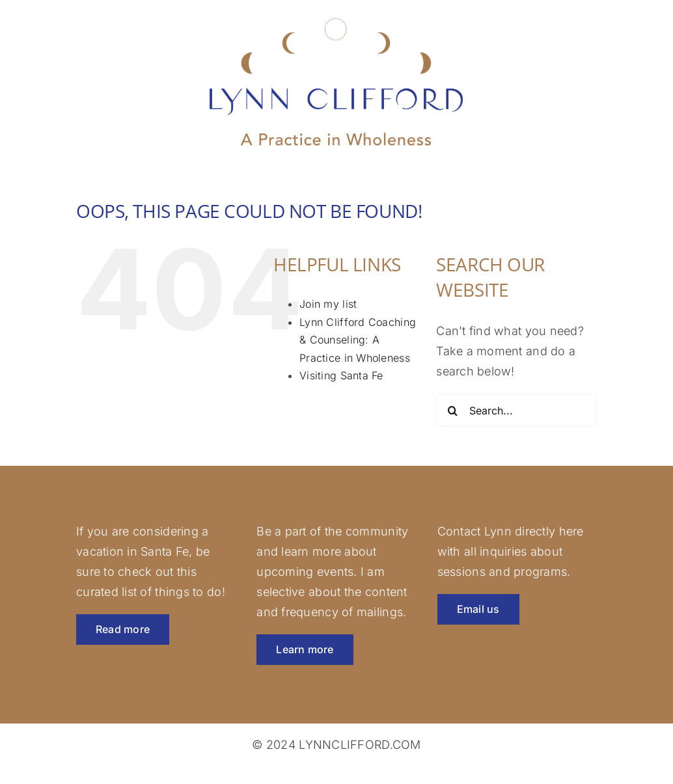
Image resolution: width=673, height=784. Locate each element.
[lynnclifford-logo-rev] (336, 17)
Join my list (328, 304)
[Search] (452, 411)
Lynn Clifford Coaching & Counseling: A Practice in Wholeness (358, 340)
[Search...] (516, 411)
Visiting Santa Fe (341, 375)
